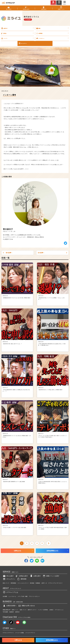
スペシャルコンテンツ (23, 583)
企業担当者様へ (10, 606)
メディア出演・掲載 (23, 596)
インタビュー (52, 38)
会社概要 (5, 596)
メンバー (17, 38)
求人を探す (8, 576)
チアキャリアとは (10, 592)
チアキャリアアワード (8, 633)
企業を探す (35, 576)
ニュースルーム (12, 596)
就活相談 (32, 583)
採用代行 (17, 612)
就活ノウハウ (6, 583)
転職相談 (38, 583)
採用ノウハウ (23, 610)
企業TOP (17, 28)
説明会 (17, 33)
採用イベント (15, 610)
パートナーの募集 (19, 633)
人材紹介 (51, 610)
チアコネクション (59, 610)
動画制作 (12, 612)
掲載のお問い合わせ (26, 606)
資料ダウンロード (32, 610)
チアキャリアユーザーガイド (55, 583)
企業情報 (52, 33)
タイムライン (23, 43)
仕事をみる (17, 551)
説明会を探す (22, 576)
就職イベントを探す (51, 576)
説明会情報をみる (52, 551)
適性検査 (22, 579)
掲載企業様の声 (7, 610)
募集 (52, 28)
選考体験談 (13, 583)
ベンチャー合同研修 (43, 610)
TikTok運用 (5, 612)
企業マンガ (44, 583)
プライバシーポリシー (34, 596)
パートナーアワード (30, 633)
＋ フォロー (28, 19)
